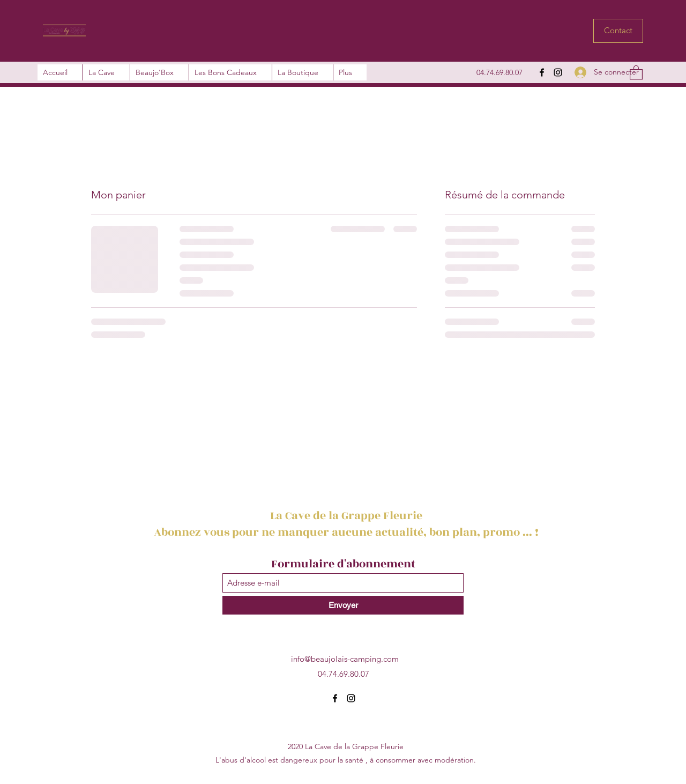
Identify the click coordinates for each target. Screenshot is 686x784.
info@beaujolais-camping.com (345, 659)
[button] (636, 72)
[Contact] (618, 31)
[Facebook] (542, 72)
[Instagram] (558, 72)
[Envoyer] (343, 605)
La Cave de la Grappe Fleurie (348, 516)
